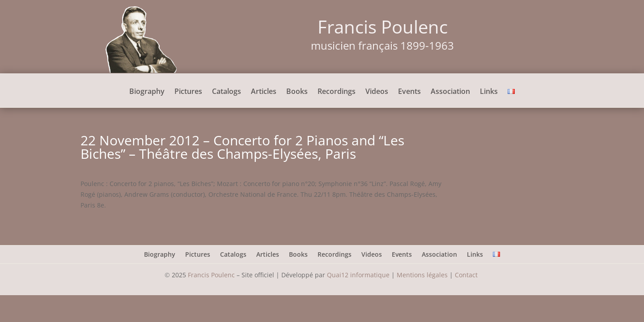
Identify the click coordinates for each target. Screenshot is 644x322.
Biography (147, 92)
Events (409, 92)
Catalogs (227, 92)
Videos (377, 92)
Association (450, 92)
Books (297, 92)
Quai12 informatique (358, 275)
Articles (264, 92)
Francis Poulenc (211, 275)
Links (489, 92)
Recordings (337, 92)
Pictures (188, 92)
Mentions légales (422, 275)
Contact (467, 275)
